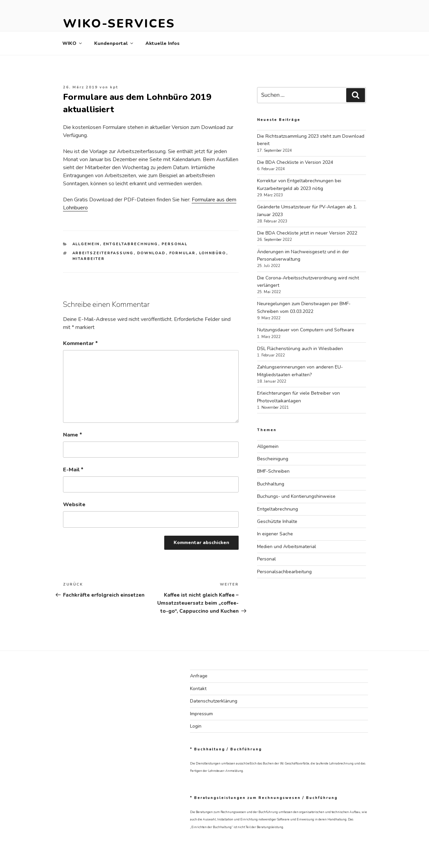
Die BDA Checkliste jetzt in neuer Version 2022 (307, 233)
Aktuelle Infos (163, 43)
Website (74, 505)
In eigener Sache (275, 534)
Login (196, 726)
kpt (114, 87)
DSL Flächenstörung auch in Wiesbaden (300, 349)
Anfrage (199, 676)
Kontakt (198, 689)
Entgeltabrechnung (131, 244)
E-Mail (73, 470)
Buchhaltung (271, 484)
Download (151, 253)
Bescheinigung (273, 459)
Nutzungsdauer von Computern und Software (306, 330)
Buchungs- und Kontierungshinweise (296, 496)
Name (73, 435)
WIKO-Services (119, 24)
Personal (175, 244)
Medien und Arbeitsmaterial (287, 547)
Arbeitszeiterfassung (103, 253)
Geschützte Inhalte (277, 521)
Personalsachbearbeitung (284, 572)
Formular (182, 253)
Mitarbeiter (89, 259)
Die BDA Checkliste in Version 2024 (295, 162)
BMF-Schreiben (273, 471)
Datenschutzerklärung (214, 701)
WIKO (73, 43)
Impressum (201, 714)
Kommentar (80, 343)
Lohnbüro (213, 253)
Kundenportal (114, 43)
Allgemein (86, 244)
